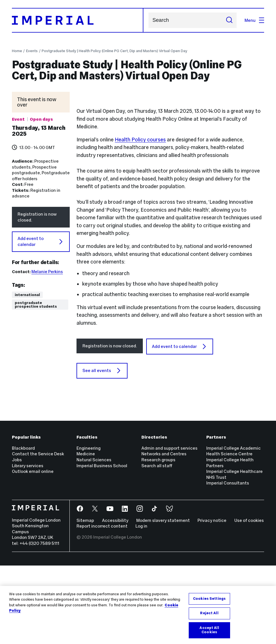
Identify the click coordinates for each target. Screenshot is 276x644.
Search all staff (157, 544)
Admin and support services (169, 527)
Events (32, 51)
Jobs (17, 538)
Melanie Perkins (47, 272)
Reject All (209, 613)
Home (17, 51)
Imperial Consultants (228, 561)
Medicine (86, 533)
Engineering (89, 527)
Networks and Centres (164, 533)
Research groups (158, 538)
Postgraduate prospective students (36, 305)
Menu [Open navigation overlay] (254, 20)
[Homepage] (78, 20)
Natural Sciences (94, 538)
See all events (102, 449)
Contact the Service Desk (38, 533)
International (27, 295)
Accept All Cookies (209, 630)
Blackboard (23, 527)
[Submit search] (230, 20)
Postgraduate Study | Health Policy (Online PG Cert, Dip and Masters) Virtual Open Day (114, 51)
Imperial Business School (102, 544)
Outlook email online (33, 550)
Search (148, 20)
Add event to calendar (41, 241)
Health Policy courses (140, 218)
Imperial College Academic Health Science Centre (233, 530)
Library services (28, 544)
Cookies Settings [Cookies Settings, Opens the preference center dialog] (209, 599)
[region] (138, 615)
